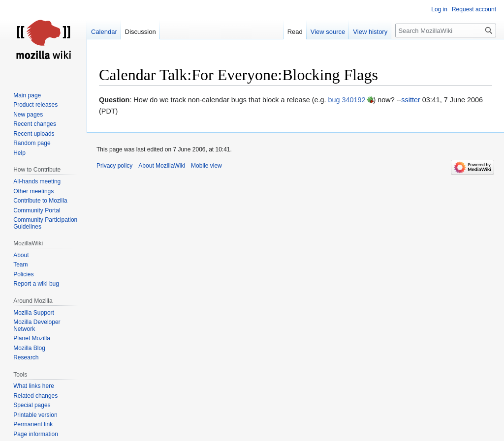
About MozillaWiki (162, 166)
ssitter (410, 100)
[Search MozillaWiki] (446, 30)
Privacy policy (114, 166)
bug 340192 (347, 100)
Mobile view (206, 166)
